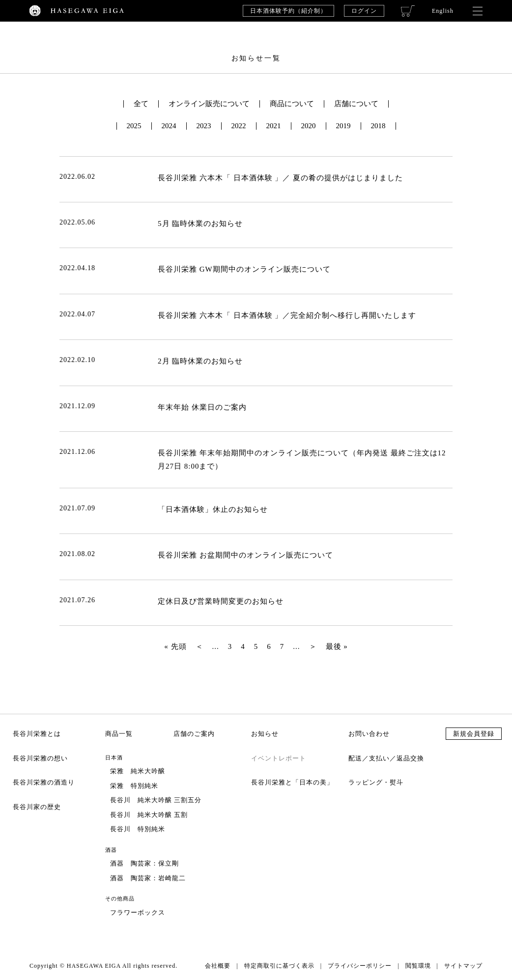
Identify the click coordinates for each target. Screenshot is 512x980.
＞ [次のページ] (313, 646)
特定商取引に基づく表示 (279, 966)
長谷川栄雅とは (37, 734)
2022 (239, 126)
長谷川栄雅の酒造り (44, 782)
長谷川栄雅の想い (40, 758)
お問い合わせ (369, 734)
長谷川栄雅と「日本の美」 (292, 782)
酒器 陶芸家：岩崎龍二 (148, 878)
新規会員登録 (474, 734)
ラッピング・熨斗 (376, 782)
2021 (274, 126)
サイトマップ (463, 966)
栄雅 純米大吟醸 (138, 771)
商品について (292, 104)
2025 (134, 126)
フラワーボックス (138, 912)
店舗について (356, 104)
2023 (204, 126)
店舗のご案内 (194, 734)
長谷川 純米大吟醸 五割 (149, 815)
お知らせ (265, 734)
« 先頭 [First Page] (175, 646)
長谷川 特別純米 (138, 829)
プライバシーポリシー (360, 966)
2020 (309, 126)
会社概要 (218, 966)
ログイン (364, 11)
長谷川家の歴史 (37, 807)
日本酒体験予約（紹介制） (288, 11)
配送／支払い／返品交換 (386, 758)
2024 (169, 126)
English (443, 11)
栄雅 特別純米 (134, 786)
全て (141, 104)
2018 (378, 126)
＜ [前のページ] (199, 646)
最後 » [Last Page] (337, 646)
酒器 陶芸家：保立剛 (144, 863)
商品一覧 (119, 734)
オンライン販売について (209, 104)
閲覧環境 (418, 966)
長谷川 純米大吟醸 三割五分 (156, 800)
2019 (343, 126)
